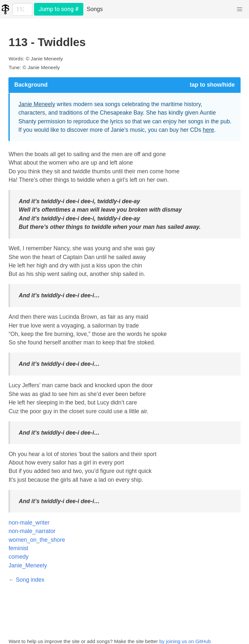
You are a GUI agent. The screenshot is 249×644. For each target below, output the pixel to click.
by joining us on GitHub (185, 641)
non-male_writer (29, 523)
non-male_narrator (32, 531)
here (208, 130)
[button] (240, 9)
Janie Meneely (37, 104)
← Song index (26, 580)
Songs (95, 9)
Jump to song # (59, 9)
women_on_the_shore (37, 540)
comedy (18, 557)
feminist (18, 548)
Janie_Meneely (28, 565)
